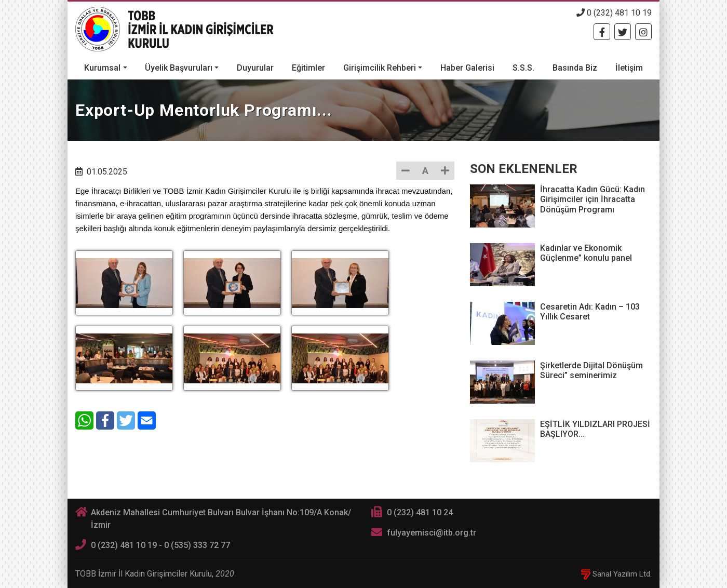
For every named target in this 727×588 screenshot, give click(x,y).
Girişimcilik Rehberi (380, 68)
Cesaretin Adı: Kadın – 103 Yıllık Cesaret (590, 312)
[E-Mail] (147, 420)
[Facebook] (602, 32)
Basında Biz (575, 68)
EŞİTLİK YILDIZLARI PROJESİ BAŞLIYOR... (595, 429)
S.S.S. (523, 68)
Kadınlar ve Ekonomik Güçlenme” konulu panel (586, 253)
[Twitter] (623, 32)
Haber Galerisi (467, 68)
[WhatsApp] (84, 420)
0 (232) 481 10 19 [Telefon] (614, 13)
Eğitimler (308, 68)
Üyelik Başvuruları (179, 68)
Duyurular (255, 68)
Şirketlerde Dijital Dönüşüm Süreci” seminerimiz (591, 370)
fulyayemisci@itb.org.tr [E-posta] (432, 533)
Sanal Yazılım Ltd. (616, 574)
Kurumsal (102, 68)
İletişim (629, 68)
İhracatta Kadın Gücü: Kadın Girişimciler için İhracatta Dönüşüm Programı (593, 199)
